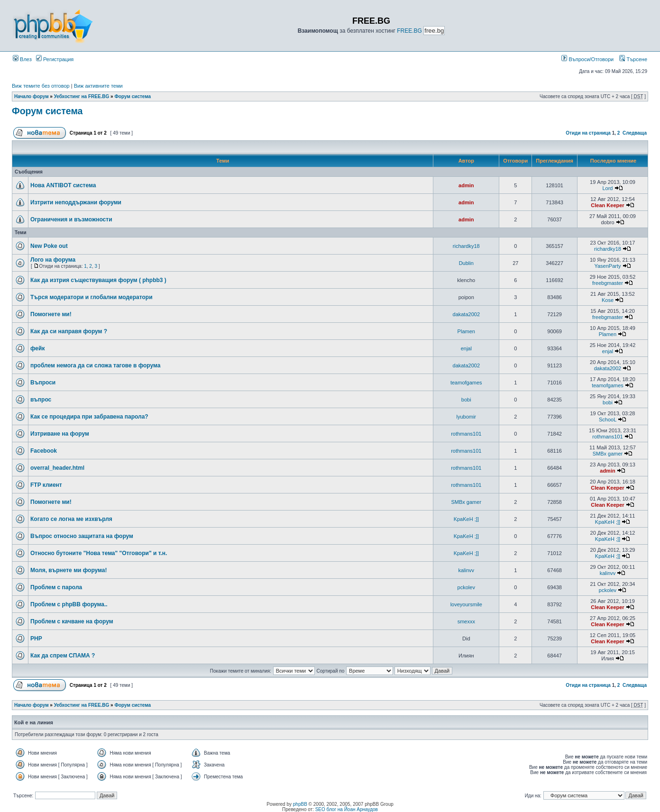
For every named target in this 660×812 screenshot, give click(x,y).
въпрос (41, 400)
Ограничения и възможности (71, 219)
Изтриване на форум (60, 434)
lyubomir (466, 417)
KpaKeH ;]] (466, 519)
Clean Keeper (607, 205)
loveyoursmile (466, 604)
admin (466, 185)
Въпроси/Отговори (587, 59)
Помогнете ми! (51, 314)
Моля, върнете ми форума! (69, 570)
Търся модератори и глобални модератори (92, 297)
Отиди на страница (588, 133)
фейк (37, 348)
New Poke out (49, 246)
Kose (608, 300)
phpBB (300, 804)
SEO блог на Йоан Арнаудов (347, 809)
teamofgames (466, 383)
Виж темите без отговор (41, 86)
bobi (466, 400)
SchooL (608, 420)
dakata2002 (467, 314)
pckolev (466, 587)
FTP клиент (46, 485)
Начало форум (32, 96)
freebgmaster (608, 283)
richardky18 (466, 246)
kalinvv (466, 570)
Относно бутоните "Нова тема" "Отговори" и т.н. (99, 553)
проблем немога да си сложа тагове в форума (95, 365)
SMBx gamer (608, 454)
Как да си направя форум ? (69, 331)
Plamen (466, 331)
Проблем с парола (56, 587)
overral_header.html (57, 468)
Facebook (44, 451)
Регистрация (55, 59)
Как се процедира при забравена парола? (89, 417)
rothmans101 (466, 434)
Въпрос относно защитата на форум (82, 536)
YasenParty (607, 266)
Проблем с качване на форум (72, 621)
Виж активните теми (98, 86)
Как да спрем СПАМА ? (63, 656)
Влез (22, 59)
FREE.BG (409, 31)
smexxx (466, 621)
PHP (36, 639)
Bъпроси (43, 383)
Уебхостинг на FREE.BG (82, 96)
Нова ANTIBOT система (63, 185)
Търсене (633, 59)
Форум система (133, 96)
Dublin (466, 263)
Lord (607, 188)
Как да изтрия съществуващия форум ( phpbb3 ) (98, 280)
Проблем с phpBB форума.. (69, 604)
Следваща (635, 133)
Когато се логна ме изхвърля (71, 519)
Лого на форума (53, 260)
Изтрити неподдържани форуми (76, 202)
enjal (466, 348)
